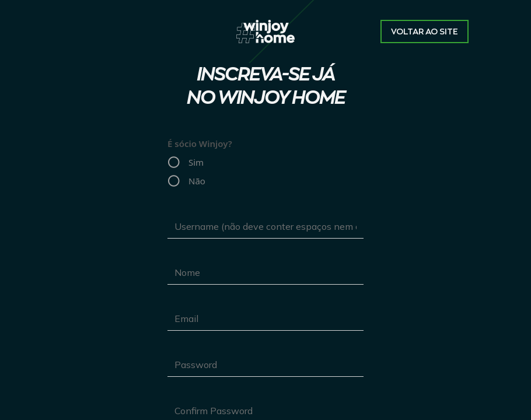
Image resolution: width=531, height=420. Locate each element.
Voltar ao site (425, 32)
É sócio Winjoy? (200, 143)
